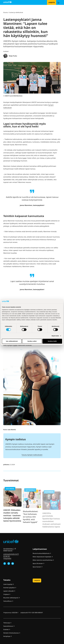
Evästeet (6, 629)
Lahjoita (52, 2)
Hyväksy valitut (32, 341)
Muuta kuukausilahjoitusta (41, 553)
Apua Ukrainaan (38, 563)
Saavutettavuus (8, 626)
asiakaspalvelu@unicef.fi (11, 554)
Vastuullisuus (8, 601)
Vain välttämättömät (12, 341)
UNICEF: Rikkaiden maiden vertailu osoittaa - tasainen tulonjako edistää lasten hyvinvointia (12, 521)
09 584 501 (7, 556)
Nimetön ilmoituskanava (11, 633)
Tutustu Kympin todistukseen (32, 455)
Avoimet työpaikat (9, 588)
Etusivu (6, 12)
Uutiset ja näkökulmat (16, 12)
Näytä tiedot (55, 336)
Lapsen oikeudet (9, 591)
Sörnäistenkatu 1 (9, 549)
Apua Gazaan (37, 567)
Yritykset (6, 594)
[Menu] (58, 2)
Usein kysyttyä (8, 584)
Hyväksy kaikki (52, 341)
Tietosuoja (7, 623)
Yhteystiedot (7, 558)
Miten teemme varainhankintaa (43, 560)
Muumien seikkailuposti (11, 598)
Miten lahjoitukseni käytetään (42, 557)
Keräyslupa (7, 636)
